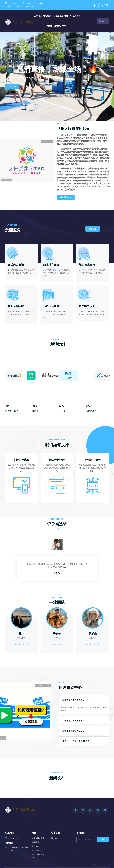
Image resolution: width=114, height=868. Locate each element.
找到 (57, 26)
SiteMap (54, 838)
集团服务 (76, 16)
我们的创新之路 (66, 197)
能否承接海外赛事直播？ (73, 721)
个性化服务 (12, 86)
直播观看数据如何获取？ (73, 731)
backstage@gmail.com (33, 3)
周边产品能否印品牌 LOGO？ (76, 741)
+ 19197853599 (13, 3)
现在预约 (103, 21)
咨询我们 (29, 86)
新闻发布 (68, 16)
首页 (36, 16)
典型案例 (59, 16)
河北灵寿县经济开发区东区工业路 (19, 6)
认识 (47, 16)
